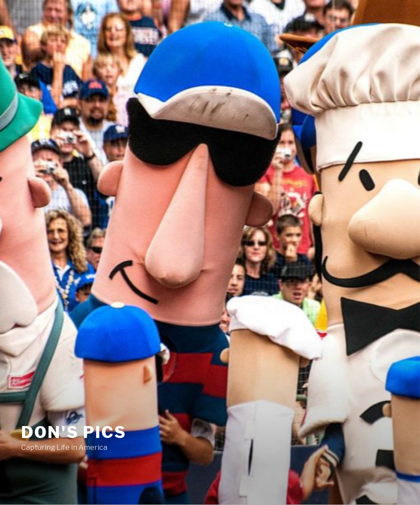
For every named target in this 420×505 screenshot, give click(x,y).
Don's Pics (74, 432)
